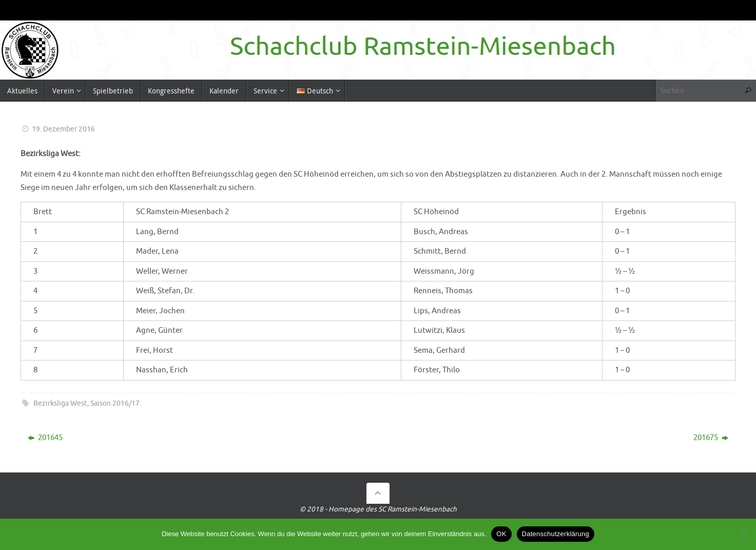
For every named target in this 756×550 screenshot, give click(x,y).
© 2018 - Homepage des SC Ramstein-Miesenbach (378, 509)
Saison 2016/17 (115, 403)
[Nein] (743, 534)
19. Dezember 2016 (63, 129)
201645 (45, 438)
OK (501, 534)
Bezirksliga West (60, 403)
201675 (711, 438)
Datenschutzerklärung (556, 534)
